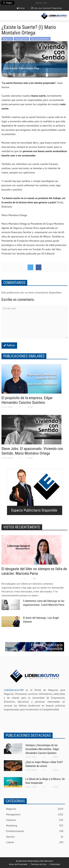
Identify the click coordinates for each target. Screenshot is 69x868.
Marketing (35, 826)
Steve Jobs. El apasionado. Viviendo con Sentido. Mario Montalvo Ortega (32, 451)
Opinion (35, 837)
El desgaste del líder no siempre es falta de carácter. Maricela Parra (34, 571)
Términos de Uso (39, 864)
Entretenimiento (35, 831)
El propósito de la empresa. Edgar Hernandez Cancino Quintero (27, 400)
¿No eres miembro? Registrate (46, 8)
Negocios (7, 39)
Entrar (21, 8)
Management (21, 39)
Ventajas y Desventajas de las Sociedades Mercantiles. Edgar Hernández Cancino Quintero (42, 749)
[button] (14, 16)
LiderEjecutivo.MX (14, 690)
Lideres (35, 842)
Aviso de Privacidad (18, 864)
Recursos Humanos (40, 39)
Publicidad (55, 864)
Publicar (10, 345)
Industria (35, 820)
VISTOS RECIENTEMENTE (22, 527)
